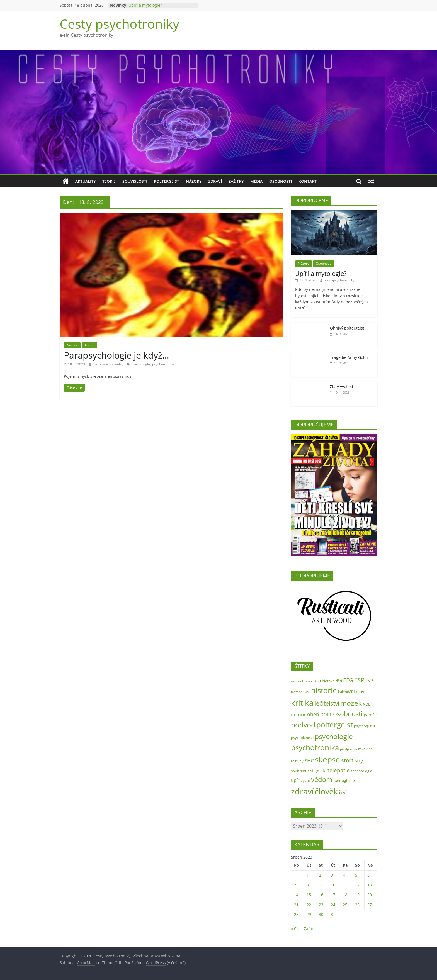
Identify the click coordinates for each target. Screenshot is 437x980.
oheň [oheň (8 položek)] (313, 714)
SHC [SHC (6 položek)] (309, 761)
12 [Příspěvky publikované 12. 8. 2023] (357, 885)
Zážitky (236, 181)
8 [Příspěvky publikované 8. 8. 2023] (308, 885)
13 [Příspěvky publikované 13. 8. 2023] (370, 885)
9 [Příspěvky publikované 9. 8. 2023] (320, 885)
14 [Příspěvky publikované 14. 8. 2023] (296, 895)
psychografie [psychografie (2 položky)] (365, 726)
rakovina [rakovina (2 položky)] (365, 749)
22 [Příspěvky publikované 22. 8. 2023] (309, 905)
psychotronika (163, 364)
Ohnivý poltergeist (347, 328)
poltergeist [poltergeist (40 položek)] (335, 725)
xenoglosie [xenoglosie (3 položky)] (345, 780)
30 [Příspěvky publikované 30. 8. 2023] (321, 914)
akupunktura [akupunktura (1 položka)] (300, 681)
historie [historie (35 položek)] (324, 690)
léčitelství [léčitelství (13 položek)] (327, 703)
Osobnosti (281, 181)
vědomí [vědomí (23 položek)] (322, 779)
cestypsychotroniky (109, 364)
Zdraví (215, 181)
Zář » (308, 929)
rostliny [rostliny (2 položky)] (297, 761)
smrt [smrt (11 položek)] (347, 760)
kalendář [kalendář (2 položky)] (345, 692)
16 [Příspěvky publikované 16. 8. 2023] (321, 895)
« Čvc (296, 929)
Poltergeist (167, 181)
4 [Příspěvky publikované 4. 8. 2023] (344, 875)
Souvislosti (135, 181)
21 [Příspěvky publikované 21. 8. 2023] (296, 905)
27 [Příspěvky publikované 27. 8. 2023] (370, 905)
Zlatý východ (342, 387)
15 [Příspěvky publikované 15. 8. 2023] (309, 895)
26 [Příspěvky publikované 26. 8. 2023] (357, 905)
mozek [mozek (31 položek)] (351, 703)
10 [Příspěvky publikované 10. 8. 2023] (333, 885)
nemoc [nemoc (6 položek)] (298, 714)
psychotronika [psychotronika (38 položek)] (315, 747)
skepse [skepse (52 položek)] (327, 760)
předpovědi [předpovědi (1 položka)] (349, 749)
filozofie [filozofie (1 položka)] (297, 692)
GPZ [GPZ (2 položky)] (307, 692)
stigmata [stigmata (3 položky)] (318, 771)
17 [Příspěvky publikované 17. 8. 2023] (333, 895)
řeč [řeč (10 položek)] (343, 792)
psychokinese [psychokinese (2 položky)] (302, 738)
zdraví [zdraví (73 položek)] (302, 791)
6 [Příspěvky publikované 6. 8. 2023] (368, 875)
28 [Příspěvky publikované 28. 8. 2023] (296, 914)
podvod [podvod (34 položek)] (303, 725)
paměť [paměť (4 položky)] (370, 715)
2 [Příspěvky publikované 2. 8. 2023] (320, 875)
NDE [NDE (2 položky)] (366, 704)
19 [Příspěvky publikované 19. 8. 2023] (357, 895)
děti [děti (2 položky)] (339, 681)
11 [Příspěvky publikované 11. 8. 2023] (345, 885)
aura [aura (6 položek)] (316, 680)
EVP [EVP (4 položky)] (369, 681)
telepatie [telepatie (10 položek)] (339, 770)
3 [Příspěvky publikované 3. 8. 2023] (332, 875)
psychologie (141, 364)
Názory (194, 181)
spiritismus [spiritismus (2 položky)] (300, 771)
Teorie (109, 181)
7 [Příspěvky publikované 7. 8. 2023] (295, 885)
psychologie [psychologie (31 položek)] (334, 736)
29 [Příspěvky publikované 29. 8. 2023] (309, 914)
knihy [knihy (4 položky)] (359, 692)
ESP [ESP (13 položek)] (359, 680)
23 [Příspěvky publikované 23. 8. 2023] (321, 905)
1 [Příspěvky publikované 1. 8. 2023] (308, 875)
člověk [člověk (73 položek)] (326, 791)
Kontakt (308, 181)
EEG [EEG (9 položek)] (348, 680)
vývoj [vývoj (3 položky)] (305, 780)
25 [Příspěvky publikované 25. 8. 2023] (345, 905)
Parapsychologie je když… (116, 355)
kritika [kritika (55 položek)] (302, 703)
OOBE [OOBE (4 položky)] (326, 715)
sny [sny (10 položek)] (359, 760)
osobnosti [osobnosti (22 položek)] (348, 714)
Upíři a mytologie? (145, 5)
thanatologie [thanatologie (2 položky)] (361, 771)
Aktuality (85, 181)
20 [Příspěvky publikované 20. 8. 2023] (370, 895)
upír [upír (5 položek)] (295, 780)
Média (256, 181)
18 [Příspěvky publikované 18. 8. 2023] (345, 895)
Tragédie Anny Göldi (349, 357)
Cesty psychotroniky (119, 24)
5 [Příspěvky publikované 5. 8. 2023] (356, 875)
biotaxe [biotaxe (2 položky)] (328, 681)
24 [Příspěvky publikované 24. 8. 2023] (333, 905)
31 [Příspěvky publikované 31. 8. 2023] (333, 914)
